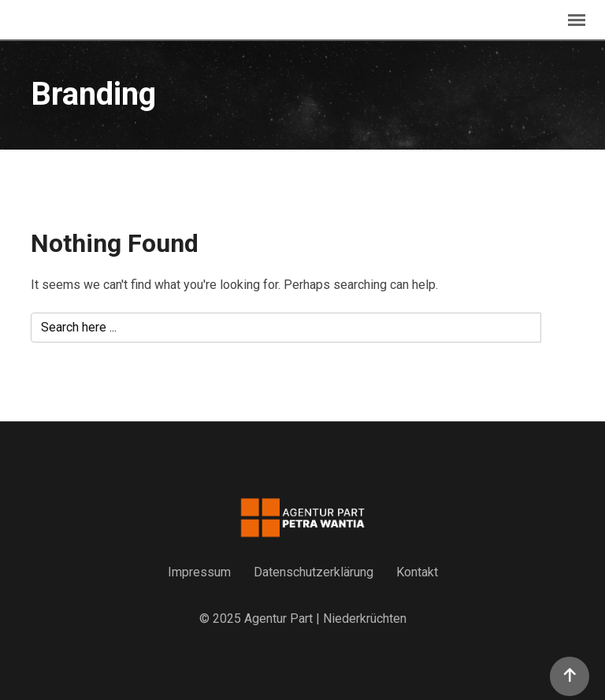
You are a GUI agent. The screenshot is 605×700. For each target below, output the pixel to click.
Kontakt (417, 572)
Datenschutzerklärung (314, 572)
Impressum (199, 572)
